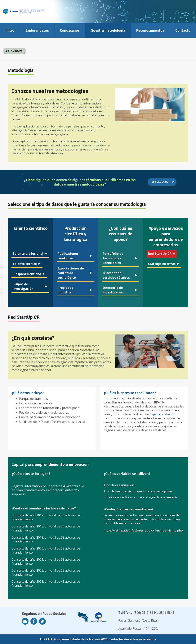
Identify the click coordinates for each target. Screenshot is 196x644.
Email (25, 621)
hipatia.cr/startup (163, 414)
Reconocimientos (150, 30)
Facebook (34, 621)
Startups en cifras (162, 264)
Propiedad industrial (65, 290)
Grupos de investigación (23, 286)
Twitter (42, 621)
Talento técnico (25, 264)
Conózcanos (70, 30)
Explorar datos (37, 30)
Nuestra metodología (108, 30)
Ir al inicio (15, 51)
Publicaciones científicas (68, 256)
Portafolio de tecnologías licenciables (113, 258)
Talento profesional (28, 254)
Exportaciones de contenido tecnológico (71, 273)
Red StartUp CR (160, 254)
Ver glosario (160, 182)
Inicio (10, 30)
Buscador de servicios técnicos (116, 275)
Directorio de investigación (113, 290)
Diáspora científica (27, 274)
